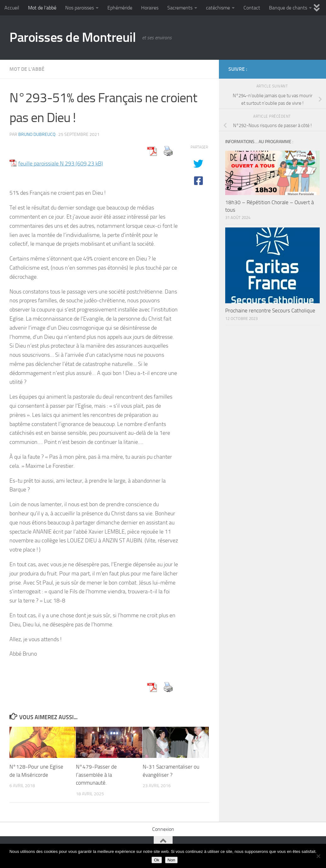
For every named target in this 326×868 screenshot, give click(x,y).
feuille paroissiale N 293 (46, 164)
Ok (157, 860)
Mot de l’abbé (42, 8)
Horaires (150, 8)
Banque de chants (288, 8)
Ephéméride (120, 8)
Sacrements (180, 8)
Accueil (12, 8)
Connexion (163, 829)
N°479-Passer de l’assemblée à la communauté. (96, 775)
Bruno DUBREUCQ (37, 134)
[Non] (318, 856)
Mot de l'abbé (27, 69)
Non (171, 860)
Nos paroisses (80, 8)
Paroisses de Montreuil (73, 37)
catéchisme (218, 8)
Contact (252, 8)
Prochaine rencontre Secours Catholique (270, 311)
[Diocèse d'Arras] (303, 69)
